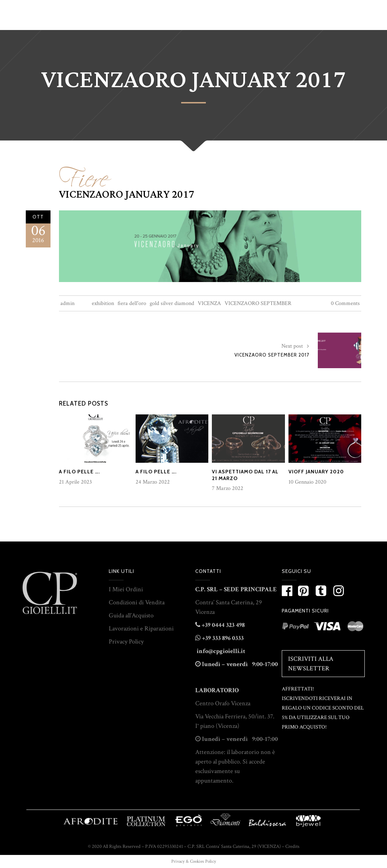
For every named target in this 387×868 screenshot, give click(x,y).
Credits (292, 846)
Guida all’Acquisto (131, 615)
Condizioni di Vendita (137, 602)
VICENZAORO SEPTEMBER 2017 (272, 355)
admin (67, 303)
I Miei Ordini (126, 589)
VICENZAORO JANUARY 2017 (127, 194)
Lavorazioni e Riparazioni (141, 628)
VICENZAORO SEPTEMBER (258, 303)
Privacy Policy (126, 642)
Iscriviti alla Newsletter (311, 664)
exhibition (103, 303)
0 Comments (345, 303)
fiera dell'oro (132, 303)
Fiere (84, 174)
